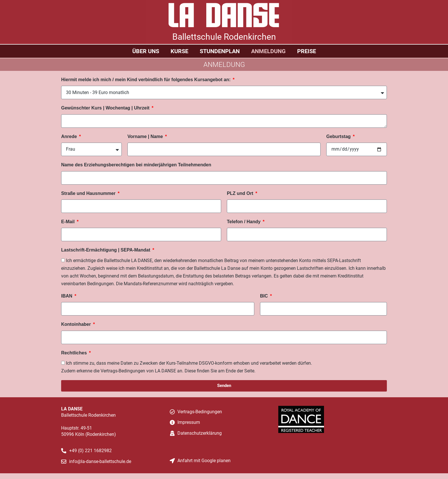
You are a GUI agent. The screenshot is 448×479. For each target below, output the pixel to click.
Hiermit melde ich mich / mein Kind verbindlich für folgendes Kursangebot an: (146, 80)
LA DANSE (224, 18)
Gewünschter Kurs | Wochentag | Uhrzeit (106, 108)
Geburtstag (339, 136)
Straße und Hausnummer (89, 193)
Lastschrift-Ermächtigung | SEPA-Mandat (106, 250)
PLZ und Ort (241, 193)
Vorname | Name (146, 136)
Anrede (70, 136)
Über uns (146, 51)
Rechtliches (75, 353)
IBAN (67, 296)
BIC (265, 296)
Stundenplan (220, 51)
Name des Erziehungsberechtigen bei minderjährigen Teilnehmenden (136, 165)
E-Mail (69, 222)
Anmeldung (268, 51)
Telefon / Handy (244, 222)
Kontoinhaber (77, 324)
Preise (307, 51)
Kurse (179, 51)
